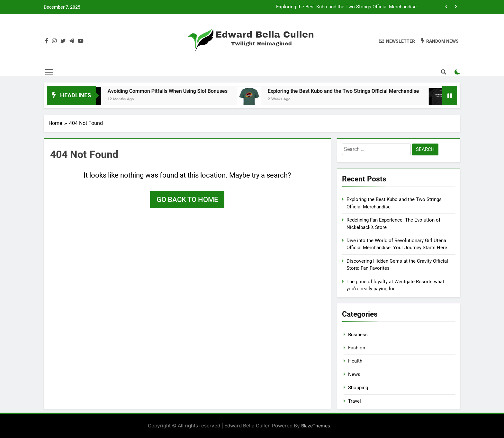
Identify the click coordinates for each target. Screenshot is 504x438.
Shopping (358, 388)
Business (358, 335)
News (354, 374)
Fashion (357, 348)
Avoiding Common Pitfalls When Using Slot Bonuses (172, 91)
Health (355, 361)
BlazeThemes (316, 426)
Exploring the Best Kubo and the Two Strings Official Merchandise (346, 7)
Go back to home (187, 200)
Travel (355, 401)
